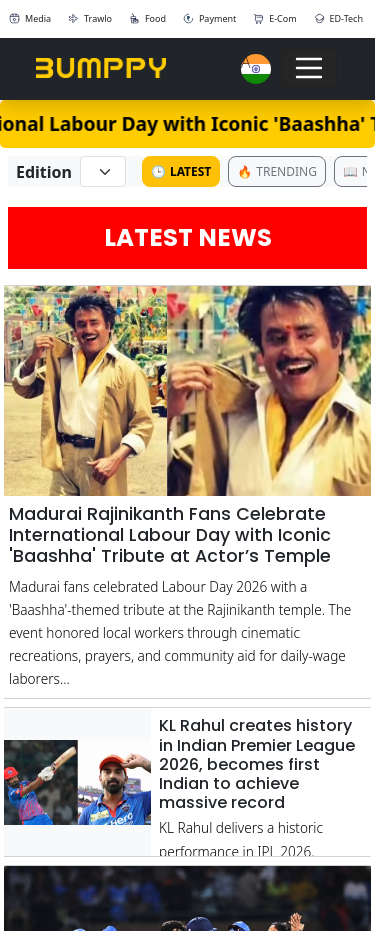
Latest (181, 171)
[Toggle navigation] (309, 68)
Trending (277, 171)
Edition (44, 172)
